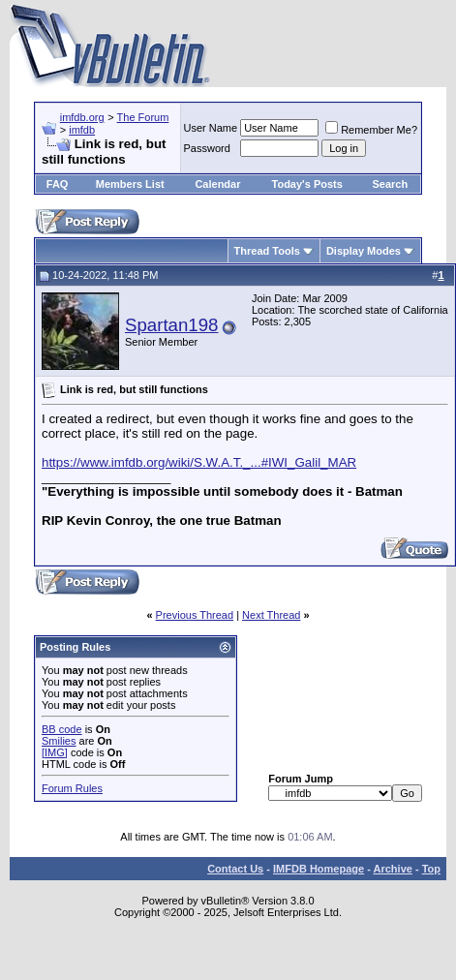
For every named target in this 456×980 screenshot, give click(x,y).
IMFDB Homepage (319, 869)
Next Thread (271, 615)
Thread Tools (267, 251)
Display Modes (364, 251)
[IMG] (55, 752)
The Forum (143, 117)
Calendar (217, 184)
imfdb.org (82, 117)
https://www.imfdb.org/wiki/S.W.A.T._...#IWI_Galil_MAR (199, 462)
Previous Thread (195, 615)
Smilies (59, 741)
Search (391, 184)
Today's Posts (307, 184)
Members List (130, 184)
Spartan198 (171, 325)
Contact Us (235, 869)
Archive (393, 869)
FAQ (58, 184)
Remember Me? (371, 130)
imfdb (82, 130)
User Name (211, 128)
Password (207, 148)
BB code (62, 729)
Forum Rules (72, 788)
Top (431, 869)
